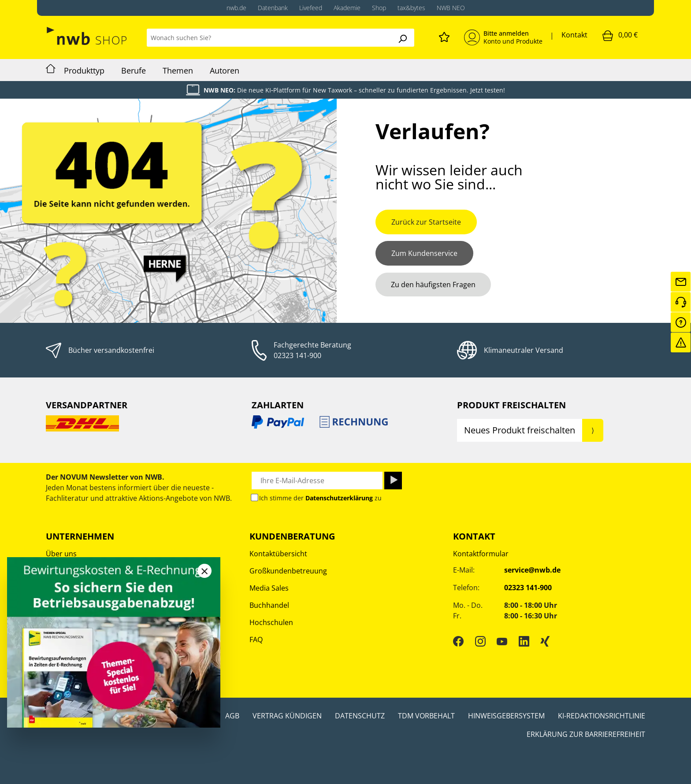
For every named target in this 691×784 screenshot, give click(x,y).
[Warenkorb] (620, 35)
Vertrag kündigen (287, 716)
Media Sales (269, 588)
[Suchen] (402, 38)
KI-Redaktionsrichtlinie (602, 716)
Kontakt (574, 35)
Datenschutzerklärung (339, 498)
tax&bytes (411, 8)
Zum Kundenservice (424, 253)
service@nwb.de (532, 570)
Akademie (347, 8)
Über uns (61, 554)
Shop (379, 8)
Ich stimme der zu (320, 498)
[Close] (204, 571)
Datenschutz (360, 716)
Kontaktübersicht (278, 554)
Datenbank (273, 8)
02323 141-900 (297, 355)
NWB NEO (451, 8)
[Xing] (545, 641)
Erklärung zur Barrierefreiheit (586, 734)
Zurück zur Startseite (426, 222)
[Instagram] (480, 641)
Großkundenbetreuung (288, 571)
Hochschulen (271, 622)
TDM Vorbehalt (426, 716)
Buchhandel (269, 605)
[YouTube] (502, 641)
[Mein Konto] (503, 37)
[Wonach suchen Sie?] (269, 38)
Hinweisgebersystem (506, 716)
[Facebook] (458, 641)
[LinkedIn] (524, 641)
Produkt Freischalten (511, 405)
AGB (232, 716)
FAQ (256, 640)
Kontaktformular (481, 554)
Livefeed (311, 8)
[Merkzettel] (444, 36)
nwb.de (236, 8)
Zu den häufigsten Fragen (433, 285)
